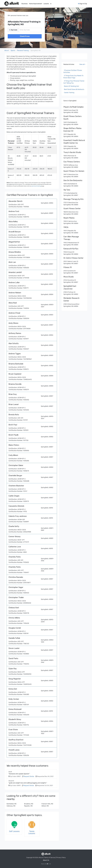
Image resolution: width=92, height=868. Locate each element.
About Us (46, 860)
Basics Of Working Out (71, 86)
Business (25, 4)
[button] (51, 4)
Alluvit (7, 50)
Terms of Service (50, 858)
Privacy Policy (61, 858)
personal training (36, 186)
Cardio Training (69, 93)
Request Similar (29, 776)
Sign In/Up (82, 4)
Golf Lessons (14, 831)
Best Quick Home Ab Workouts (74, 89)
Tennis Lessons (32, 832)
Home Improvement (36, 4)
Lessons (46, 4)
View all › (82, 64)
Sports (13, 50)
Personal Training (23, 50)
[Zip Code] (30, 30)
